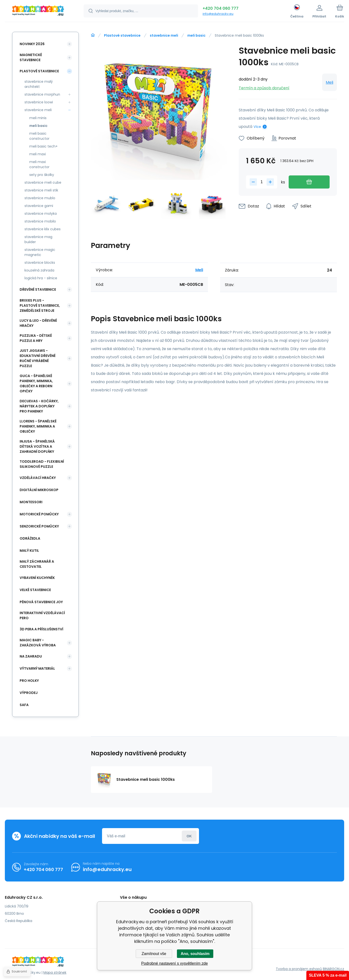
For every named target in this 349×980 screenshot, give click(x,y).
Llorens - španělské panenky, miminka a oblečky (38, 426)
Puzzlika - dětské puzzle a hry (36, 338)
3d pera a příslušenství (41, 629)
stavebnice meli (164, 35)
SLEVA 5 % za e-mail (328, 975)
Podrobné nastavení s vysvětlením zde (175, 963)
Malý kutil (29, 551)
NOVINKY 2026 (32, 44)
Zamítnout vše (154, 954)
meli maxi (38, 154)
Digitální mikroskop (39, 490)
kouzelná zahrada (39, 270)
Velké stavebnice (35, 590)
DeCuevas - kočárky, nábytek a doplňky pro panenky (39, 406)
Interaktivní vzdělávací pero (42, 615)
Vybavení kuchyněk (37, 578)
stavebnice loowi (39, 102)
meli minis (38, 118)
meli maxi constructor (39, 164)
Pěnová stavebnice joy (41, 602)
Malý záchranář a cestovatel (37, 564)
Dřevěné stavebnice (38, 289)
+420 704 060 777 (221, 8)
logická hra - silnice (41, 278)
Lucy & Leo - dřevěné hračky (38, 323)
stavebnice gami (39, 206)
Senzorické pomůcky (39, 526)
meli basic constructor (39, 136)
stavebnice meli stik (41, 190)
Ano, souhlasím (195, 954)
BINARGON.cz (333, 969)
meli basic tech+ (44, 146)
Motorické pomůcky (39, 514)
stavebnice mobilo (40, 221)
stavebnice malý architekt (39, 84)
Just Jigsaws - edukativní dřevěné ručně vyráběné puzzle (38, 358)
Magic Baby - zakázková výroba (38, 643)
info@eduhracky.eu (218, 14)
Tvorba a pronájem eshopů (299, 969)
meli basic (196, 35)
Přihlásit (189, 836)
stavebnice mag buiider (38, 239)
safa (24, 705)
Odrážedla (30, 538)
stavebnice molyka (41, 214)
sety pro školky (42, 175)
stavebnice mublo (40, 198)
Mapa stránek (55, 972)
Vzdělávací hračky (38, 478)
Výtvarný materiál (37, 668)
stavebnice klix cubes (43, 229)
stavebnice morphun (42, 94)
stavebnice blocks (40, 263)
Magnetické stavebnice (31, 57)
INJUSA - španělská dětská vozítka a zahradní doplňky (37, 446)
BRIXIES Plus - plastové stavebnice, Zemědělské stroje (40, 305)
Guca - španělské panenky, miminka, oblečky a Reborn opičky (36, 383)
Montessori (31, 502)
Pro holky (29, 681)
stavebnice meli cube (43, 182)
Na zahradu (31, 656)
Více (257, 127)
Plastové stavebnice (122, 35)
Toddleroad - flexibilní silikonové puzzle (42, 464)
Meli (329, 82)
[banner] (38, 12)
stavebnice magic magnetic (40, 252)
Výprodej (29, 693)
